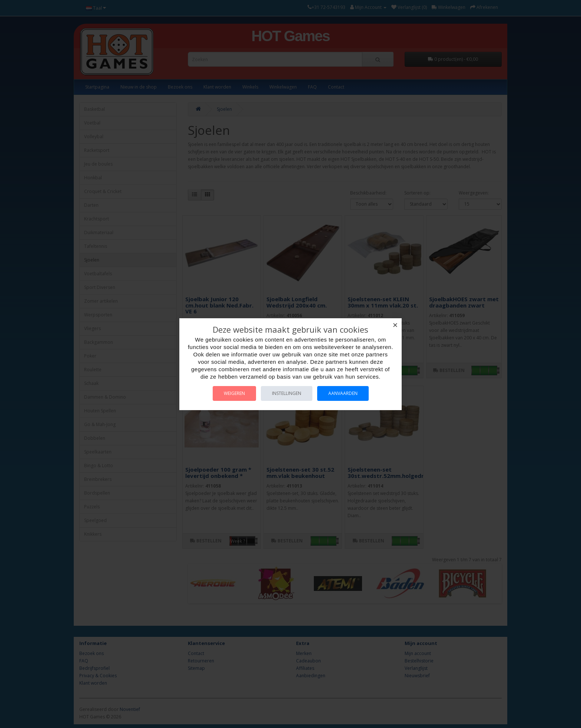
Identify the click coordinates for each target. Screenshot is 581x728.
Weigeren (234, 393)
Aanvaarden (343, 393)
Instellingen (287, 393)
